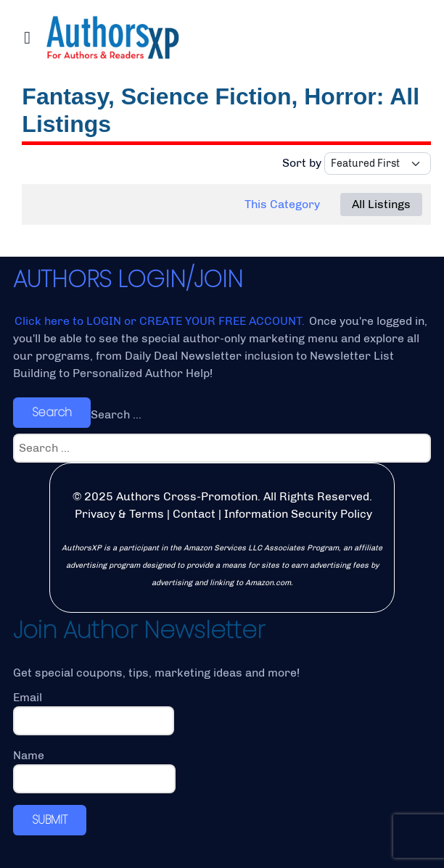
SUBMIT (50, 820)
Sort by (302, 163)
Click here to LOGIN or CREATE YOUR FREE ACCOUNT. (161, 321)
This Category (282, 204)
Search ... (116, 414)
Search (52, 412)
